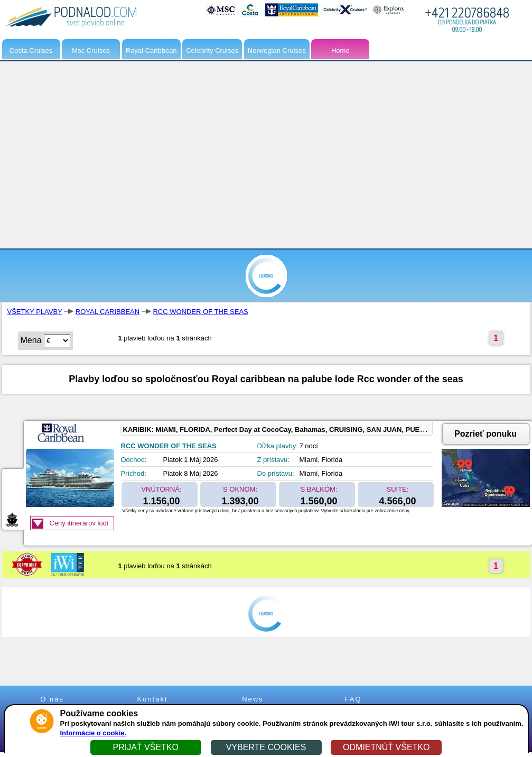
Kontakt (152, 699)
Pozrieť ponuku (486, 434)
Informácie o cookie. (94, 733)
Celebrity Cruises (212, 50)
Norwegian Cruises (277, 50)
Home (340, 50)
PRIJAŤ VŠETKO (145, 747)
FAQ (353, 699)
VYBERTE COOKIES (266, 747)
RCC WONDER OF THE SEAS (200, 312)
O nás (52, 699)
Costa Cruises (31, 50)
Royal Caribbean (151, 50)
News (253, 699)
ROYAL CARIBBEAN (108, 312)
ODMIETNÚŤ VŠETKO (386, 747)
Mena (31, 340)
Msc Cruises (91, 50)
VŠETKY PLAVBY (35, 312)
